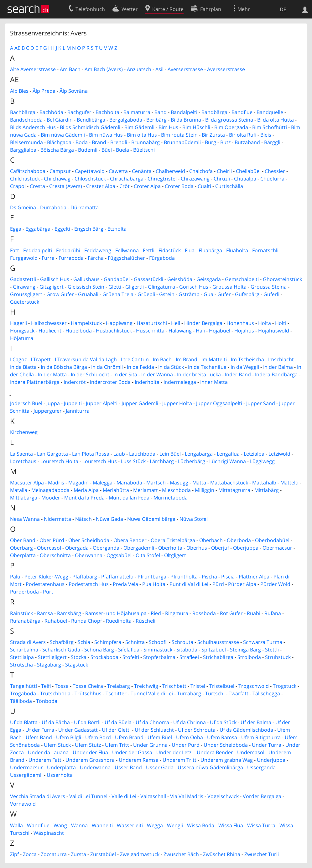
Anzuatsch (139, 69)
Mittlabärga (24, 498)
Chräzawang (195, 179)
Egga (16, 229)
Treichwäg (146, 686)
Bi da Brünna (186, 120)
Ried (156, 613)
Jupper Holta (177, 403)
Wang (60, 825)
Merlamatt (146, 490)
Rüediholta (119, 621)
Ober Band (23, 540)
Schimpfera (108, 642)
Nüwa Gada (109, 519)
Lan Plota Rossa (91, 454)
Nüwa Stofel (194, 519)
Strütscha (21, 665)
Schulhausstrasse (218, 642)
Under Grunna (150, 745)
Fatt (15, 250)
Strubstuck (278, 657)
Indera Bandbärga (276, 374)
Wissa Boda (201, 825)
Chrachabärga (127, 179)
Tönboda (47, 701)
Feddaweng (98, 250)
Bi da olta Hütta (276, 120)
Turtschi (215, 693)
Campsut (60, 171)
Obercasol (49, 548)
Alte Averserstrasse (33, 69)
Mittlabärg (267, 490)
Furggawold (24, 258)
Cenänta (142, 171)
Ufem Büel (160, 737)
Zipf (14, 854)
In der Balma (278, 367)
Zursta (78, 854)
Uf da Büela (118, 722)
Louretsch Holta (59, 461)
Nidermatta (57, 519)
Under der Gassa (132, 752)
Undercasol (251, 752)
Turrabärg (189, 693)
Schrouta (182, 642)
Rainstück (21, 613)
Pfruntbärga (152, 577)
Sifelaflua (129, 650)
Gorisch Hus (194, 287)
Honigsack (22, 331)
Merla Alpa (86, 490)
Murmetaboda (171, 498)
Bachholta (107, 112)
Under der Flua (90, 752)
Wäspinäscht (49, 833)
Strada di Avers (28, 642)
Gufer (224, 294)
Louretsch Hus (100, 461)
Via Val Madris (187, 796)
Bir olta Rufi (243, 135)
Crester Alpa (101, 186)
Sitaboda (187, 650)
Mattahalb (264, 483)
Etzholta (117, 229)
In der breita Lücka (199, 374)
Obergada (77, 548)
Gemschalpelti (242, 279)
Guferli (271, 294)
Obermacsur (277, 548)
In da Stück (171, 367)
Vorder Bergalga (262, 796)
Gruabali (88, 294)
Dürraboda (53, 207)
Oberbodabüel (272, 540)
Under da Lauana (48, 752)
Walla (16, 825)
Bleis (266, 135)
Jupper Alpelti (102, 403)
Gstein (167, 294)
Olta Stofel (148, 555)
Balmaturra (137, 112)
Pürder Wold (275, 584)
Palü (15, 577)
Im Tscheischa (247, 359)
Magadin (78, 483)
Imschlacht (281, 359)
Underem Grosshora (90, 760)
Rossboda (204, 613)
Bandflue (242, 112)
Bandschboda (26, 120)
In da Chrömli (107, 367)
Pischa (209, 577)
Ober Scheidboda (89, 540)
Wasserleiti (130, 825)
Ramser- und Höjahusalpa (116, 613)
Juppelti (73, 403)
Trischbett (174, 686)
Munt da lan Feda (129, 498)
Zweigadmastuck (140, 854)
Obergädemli (139, 548)
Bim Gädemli (139, 127)
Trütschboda (55, 693)
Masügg (179, 483)
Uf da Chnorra (152, 722)
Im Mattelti (214, 359)
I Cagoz (18, 359)
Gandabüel (117, 279)
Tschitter (116, 693)
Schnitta (135, 642)
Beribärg (156, 120)
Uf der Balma (256, 722)
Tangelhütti (23, 686)
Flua (190, 250)
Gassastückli (148, 279)
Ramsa (45, 613)
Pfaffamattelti (117, 577)
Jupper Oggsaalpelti (219, 403)
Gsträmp (189, 294)
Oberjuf (220, 548)
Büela (122, 150)
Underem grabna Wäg (227, 760)
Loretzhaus (23, 461)
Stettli (272, 650)
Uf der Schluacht (154, 730)
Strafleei (189, 657)
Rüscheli (146, 621)
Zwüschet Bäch (181, 854)
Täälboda (21, 701)
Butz (225, 142)
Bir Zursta (213, 135)
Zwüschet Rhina (222, 854)
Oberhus (197, 548)
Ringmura (177, 613)
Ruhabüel (56, 621)
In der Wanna (157, 374)
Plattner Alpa (254, 577)
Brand (99, 142)
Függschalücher (126, 258)
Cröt (125, 186)
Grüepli (146, 294)
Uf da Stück (223, 722)
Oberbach (211, 540)
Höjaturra (22, 338)
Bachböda (51, 112)
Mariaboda (129, 483)
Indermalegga (180, 382)
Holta (265, 323)
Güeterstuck (25, 302)
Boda (82, 142)
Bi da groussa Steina (229, 120)
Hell (176, 323)
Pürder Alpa (242, 584)
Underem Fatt (45, 760)
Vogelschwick (223, 796)
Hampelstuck (86, 323)
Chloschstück (90, 179)
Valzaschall (153, 796)
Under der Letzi (174, 752)
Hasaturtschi (152, 323)
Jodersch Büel (26, 403)
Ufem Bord (98, 737)
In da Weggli (245, 367)
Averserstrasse (185, 69)
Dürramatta (85, 207)
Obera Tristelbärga (173, 540)
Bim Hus (168, 127)
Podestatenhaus (45, 584)
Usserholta (60, 775)
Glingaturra (161, 287)
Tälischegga (266, 693)
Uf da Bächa (56, 722)
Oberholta (170, 548)
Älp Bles (19, 91)
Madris (56, 483)
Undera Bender (215, 752)
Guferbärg (247, 294)
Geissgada (209, 279)
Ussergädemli (26, 775)
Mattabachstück (229, 483)
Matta (199, 483)
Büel (107, 150)
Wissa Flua (231, 825)
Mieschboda (176, 490)
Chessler (275, 171)
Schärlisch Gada (61, 650)
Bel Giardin (60, 120)
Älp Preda (44, 91)
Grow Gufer (60, 294)
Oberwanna (89, 555)
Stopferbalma (159, 657)
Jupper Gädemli (140, 403)
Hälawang (180, 331)
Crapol (18, 186)
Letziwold (279, 454)
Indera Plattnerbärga (35, 382)
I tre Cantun (135, 359)
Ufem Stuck (57, 745)
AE (17, 48)
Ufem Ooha (190, 737)
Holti (281, 323)
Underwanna (95, 767)
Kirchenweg (24, 432)
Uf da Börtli (87, 722)
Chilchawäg (57, 179)
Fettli (149, 250)
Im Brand (187, 359)
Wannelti (102, 825)
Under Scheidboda (226, 745)
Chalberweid (170, 171)
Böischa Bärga (57, 150)
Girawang (24, 287)
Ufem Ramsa (222, 737)
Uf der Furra (40, 730)
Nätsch (83, 519)
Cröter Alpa (147, 186)
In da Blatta (23, 367)
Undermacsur (26, 767)
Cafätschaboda (28, 171)
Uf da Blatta (24, 722)
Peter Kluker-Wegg (46, 577)
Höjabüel (220, 331)
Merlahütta (116, 490)
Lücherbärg (192, 461)
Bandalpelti (184, 112)
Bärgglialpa (23, 150)
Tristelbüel (222, 686)
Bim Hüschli (196, 127)
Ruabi (254, 613)
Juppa (53, 403)
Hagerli (18, 323)
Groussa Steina (269, 287)
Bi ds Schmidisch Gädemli (90, 127)
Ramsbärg (69, 613)
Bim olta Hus (142, 135)
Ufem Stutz (88, 745)
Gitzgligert (52, 287)
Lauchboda (142, 454)
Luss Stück (133, 461)
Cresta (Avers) (66, 186)
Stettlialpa (22, 657)
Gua (208, 294)
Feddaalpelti (38, 250)
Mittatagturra (234, 490)
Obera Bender (130, 540)
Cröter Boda (179, 186)
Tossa (62, 686)
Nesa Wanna (25, 519)
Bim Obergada (231, 127)
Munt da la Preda (84, 498)
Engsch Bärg (89, 229)
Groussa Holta (229, 287)
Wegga (155, 825)
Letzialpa (254, 454)
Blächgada (59, 142)
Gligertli (135, 287)
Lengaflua (228, 454)
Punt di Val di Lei (189, 584)
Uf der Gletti (116, 730)
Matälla (19, 490)
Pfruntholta (184, 577)
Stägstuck (77, 665)
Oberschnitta (55, 555)
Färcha (96, 258)
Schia (84, 642)
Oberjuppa (246, 548)
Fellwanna (127, 250)
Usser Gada (160, 767)
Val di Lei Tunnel (88, 796)
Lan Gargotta (52, 454)
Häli (200, 331)
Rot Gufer (231, 613)
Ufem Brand (129, 737)
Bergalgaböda (126, 120)
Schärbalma (24, 650)
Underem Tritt (179, 760)
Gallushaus (86, 279)
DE (283, 9)
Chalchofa (201, 171)
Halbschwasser (49, 323)
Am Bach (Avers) (104, 69)
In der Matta (52, 374)
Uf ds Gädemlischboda (246, 730)
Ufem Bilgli (69, 737)
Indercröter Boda (110, 382)
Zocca (30, 854)
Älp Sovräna (74, 91)
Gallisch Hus (55, 279)
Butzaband (247, 142)
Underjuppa (271, 760)
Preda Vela (125, 584)
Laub (119, 454)
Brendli (119, 142)
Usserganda (261, 767)
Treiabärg (119, 686)
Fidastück (170, 250)
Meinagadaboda (50, 490)
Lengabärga (199, 454)
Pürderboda (24, 592)
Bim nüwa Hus (106, 135)
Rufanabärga (25, 621)
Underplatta (61, 767)
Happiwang (119, 323)
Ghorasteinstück (282, 279)
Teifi (46, 686)
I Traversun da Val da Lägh (86, 359)
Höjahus (244, 331)
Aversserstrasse (226, 69)
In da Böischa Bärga (64, 367)
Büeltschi (144, 150)
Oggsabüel (119, 555)
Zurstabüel (103, 854)
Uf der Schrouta (197, 730)
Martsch (156, 483)
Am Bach (70, 69)
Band (161, 112)
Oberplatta (23, 555)
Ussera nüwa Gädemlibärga (210, 767)
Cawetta (118, 171)
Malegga (103, 483)
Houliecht (50, 331)
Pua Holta (154, 584)
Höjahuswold (274, 331)
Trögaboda (23, 693)
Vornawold (23, 804)
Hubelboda (79, 331)
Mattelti (289, 483)
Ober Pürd (52, 540)
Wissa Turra (261, 825)
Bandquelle (270, 112)
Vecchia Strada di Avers (38, 796)
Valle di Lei (124, 796)
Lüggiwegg (262, 461)
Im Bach (162, 359)
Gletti (115, 287)
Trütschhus (88, 693)
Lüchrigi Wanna (228, 461)
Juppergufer (48, 411)
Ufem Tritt (117, 745)
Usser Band (128, 767)
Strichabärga (218, 657)
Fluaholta (237, 250)
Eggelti (62, 229)
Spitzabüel (214, 650)
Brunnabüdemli (182, 142)
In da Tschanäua (207, 367)
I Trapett (41, 359)
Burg (211, 142)
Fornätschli (265, 250)
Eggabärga (38, 229)
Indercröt (75, 382)
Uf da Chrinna (190, 722)
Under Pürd (186, 745)
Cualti (204, 186)
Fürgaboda (162, 258)
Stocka (79, 657)
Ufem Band (39, 737)
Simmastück (158, 650)
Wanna (79, 825)
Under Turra (267, 745)
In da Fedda (140, 367)
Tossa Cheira (88, 686)
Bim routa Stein (179, 135)
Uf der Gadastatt (78, 730)
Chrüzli (222, 179)
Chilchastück (25, 179)
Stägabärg (49, 665)
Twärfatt (239, 693)
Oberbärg (21, 548)
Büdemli (88, 150)
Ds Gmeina (23, 207)
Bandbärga (214, 112)
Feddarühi (68, 250)
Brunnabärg (146, 142)
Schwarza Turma (263, 642)
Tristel (198, 686)
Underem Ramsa (139, 760)
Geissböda (180, 279)
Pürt (48, 592)
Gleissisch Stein (86, 287)
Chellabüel (248, 171)
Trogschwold (254, 686)
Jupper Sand (261, 403)
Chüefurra (272, 179)
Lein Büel (170, 454)
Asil (159, 69)
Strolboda (249, 657)
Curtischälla (229, 186)
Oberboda (239, 540)
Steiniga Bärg (245, 650)
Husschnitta (150, 331)
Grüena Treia (118, 294)
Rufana (273, 613)
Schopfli (158, 642)
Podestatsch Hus (89, 584)
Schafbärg (62, 642)
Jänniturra (78, 411)
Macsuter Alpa (27, 483)
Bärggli (272, 142)
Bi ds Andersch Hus (33, 127)
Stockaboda (104, 657)
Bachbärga (23, 112)
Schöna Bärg (99, 650)
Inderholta (147, 382)
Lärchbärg (162, 461)
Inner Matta (214, 382)
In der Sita (125, 374)
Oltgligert (175, 555)
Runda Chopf (86, 621)
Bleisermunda (26, 142)
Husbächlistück (114, 331)
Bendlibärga (91, 120)
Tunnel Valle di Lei (152, 693)
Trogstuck (285, 686)
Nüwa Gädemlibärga (151, 519)
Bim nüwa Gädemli (63, 135)
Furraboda (71, 258)
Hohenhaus (240, 323)
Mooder (51, 498)
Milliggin (205, 490)
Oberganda (106, 548)
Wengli (175, 825)
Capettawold (90, 171)
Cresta (37, 186)
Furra (48, 258)
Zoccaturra (54, 854)
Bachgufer (79, 112)
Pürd (218, 584)
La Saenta (21, 454)
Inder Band (238, 374)
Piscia (228, 577)
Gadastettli (23, 279)
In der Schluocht (90, 374)
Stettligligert (52, 657)
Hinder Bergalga (203, 323)
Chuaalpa (245, 179)
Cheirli (224, 171)
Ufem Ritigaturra (261, 737)
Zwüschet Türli (262, 854)
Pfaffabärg (85, 577)
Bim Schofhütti (270, 127)
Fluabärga (210, 250)
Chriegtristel (162, 179)
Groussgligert (26, 294)
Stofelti (131, 657)
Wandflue (38, 825)
